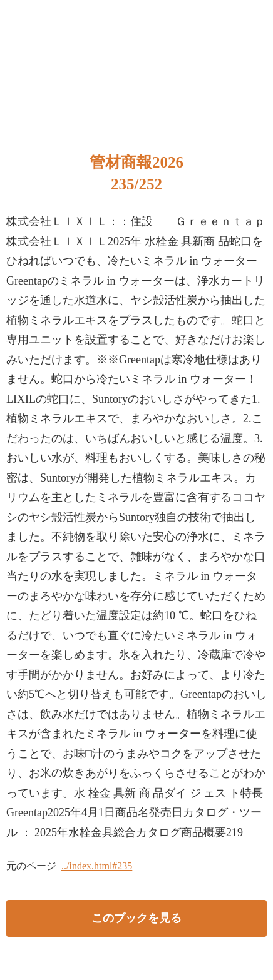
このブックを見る (136, 918)
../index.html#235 (97, 866)
